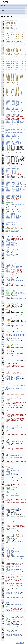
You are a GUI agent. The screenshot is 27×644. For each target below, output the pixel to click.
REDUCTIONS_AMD (10, 219)
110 (2, 144)
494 (2, 600)
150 (2, 187)
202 (2, 241)
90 (2, 115)
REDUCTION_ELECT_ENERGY (12, 106)
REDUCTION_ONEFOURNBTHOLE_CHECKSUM (15, 189)
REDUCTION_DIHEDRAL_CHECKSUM (14, 183)
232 (2, 275)
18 (2, 33)
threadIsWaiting (12, 273)
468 (2, 566)
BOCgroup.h (13, 29)
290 (2, 345)
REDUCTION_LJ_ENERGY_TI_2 (13, 138)
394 (2, 480)
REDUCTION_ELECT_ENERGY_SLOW (14, 109)
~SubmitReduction (15, 458)
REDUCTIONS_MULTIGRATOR (12, 222)
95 (2, 122)
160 (2, 198)
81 (2, 106)
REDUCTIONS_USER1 (10, 220)
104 (2, 138)
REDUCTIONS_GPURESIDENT (12, 223)
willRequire (19, 378)
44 (2, 72)
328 (2, 399)
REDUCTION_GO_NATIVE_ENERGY (13, 144)
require (7, 338)
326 (2, 397)
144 (2, 180)
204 (2, 242)
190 (2, 228)
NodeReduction (12, 549)
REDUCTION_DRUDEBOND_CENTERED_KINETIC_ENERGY (15, 133)
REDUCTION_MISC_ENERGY (12, 141)
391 (2, 477)
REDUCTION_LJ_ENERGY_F (12, 135)
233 (2, 277)
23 (2, 41)
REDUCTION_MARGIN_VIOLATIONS (14, 196)
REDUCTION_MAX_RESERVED (12, 200)
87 (2, 112)
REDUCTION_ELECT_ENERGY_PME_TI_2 (15, 114)
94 (2, 121)
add (10, 442)
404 (2, 491)
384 (2, 471)
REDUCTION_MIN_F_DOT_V (12, 172)
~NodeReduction (10, 553)
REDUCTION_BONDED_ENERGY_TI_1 (14, 103)
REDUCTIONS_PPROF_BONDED (12, 215)
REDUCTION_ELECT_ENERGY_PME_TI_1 (15, 113)
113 (2, 146)
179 (2, 218)
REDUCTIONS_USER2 (10, 221)
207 (2, 245)
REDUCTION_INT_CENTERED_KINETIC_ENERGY (15, 127)
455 (2, 551)
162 (2, 200)
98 (2, 129)
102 (2, 136)
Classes (14, 11)
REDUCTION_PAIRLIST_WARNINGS (14, 197)
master (16, 474)
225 (2, 265)
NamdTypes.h (14, 28)
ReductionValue (12, 528)
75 (2, 101)
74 (2, 100)
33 (2, 53)
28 (2, 49)
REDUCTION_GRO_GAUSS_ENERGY (13, 143)
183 (2, 222)
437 (2, 531)
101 (2, 135)
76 (2, 102)
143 (2, 179)
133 (2, 169)
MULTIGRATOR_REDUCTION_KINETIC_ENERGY (15, 204)
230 (2, 271)
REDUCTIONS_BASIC (10, 214)
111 (2, 145)
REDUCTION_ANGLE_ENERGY (12, 100)
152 (2, 189)
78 (2, 104)
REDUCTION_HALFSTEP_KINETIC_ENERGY (15, 121)
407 (2, 496)
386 (2, 472)
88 (2, 113)
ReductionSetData (13, 241)
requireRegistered (13, 271)
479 (2, 583)
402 (2, 489)
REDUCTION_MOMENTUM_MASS (12, 169)
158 (2, 196)
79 (2, 105)
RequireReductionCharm (14, 236)
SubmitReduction (12, 232)
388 (2, 474)
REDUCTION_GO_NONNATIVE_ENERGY (14, 145)
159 (2, 197)
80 (2, 106)
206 (2, 244)
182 (2, 221)
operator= (13, 539)
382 (2, 468)
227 (2, 267)
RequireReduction (13, 235)
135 (2, 171)
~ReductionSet (10, 280)
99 (2, 132)
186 (2, 225)
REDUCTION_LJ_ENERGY (11, 134)
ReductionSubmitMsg (13, 231)
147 (2, 183)
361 (2, 442)
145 (2, 181)
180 (2, 219)
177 (2, 216)
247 (2, 293)
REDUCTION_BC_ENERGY (11, 140)
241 (2, 287)
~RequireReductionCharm (12, 520)
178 (2, 217)
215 (2, 255)
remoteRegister (9, 383)
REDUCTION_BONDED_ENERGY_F (13, 102)
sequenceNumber (12, 242)
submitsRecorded (12, 243)
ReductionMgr (12, 287)
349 (2, 428)
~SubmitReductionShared (12, 593)
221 (2, 261)
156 (2, 194)
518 (2, 634)
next (17, 245)
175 (2, 214)
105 (2, 139)
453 (2, 549)
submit (15, 456)
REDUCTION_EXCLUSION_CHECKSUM (14, 191)
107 (2, 141)
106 (2, 140)
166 (2, 203)
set (6, 622)
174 (2, 214)
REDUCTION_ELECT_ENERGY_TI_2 (14, 108)
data (12, 244)
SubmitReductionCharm (14, 233)
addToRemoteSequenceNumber (16, 281)
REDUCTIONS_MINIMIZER (12, 214)
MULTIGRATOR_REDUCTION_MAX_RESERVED (16, 209)
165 (2, 202)
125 (2, 160)
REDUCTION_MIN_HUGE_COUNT (13, 174)
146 (2, 182)
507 (2, 620)
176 (2, 215)
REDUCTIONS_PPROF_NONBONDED (13, 216)
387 (2, 473)
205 (2, 243)
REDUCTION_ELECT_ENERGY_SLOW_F (14, 110)
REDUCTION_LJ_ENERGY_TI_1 (13, 137)
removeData (19, 269)
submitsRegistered (13, 265)
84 (2, 109)
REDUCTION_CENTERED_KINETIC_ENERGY (15, 122)
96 (2, 123)
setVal (11, 556)
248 (2, 294)
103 (2, 137)
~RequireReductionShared (12, 634)
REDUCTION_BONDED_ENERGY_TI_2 (14, 104)
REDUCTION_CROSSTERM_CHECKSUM (14, 188)
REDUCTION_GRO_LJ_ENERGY (12, 142)
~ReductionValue (11, 534)
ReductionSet (12, 261)
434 (2, 528)
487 (2, 593)
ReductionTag (9, 201)
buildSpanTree (12, 353)
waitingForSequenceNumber (15, 275)
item (12, 410)
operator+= (13, 535)
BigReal (8, 244)
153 (2, 190)
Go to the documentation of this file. (9, 20)
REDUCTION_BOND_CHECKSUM (12, 181)
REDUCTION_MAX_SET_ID (12, 225)
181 (2, 220)
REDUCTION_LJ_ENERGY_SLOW (13, 139)
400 (2, 487)
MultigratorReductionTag (12, 210)
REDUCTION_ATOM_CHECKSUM (12, 179)
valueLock (16, 531)
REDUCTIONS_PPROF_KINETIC (13, 218)
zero (10, 554)
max (10, 428)
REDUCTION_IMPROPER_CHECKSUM (14, 184)
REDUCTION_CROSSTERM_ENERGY (13, 120)
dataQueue (19, 267)
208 (2, 246)
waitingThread (15, 277)
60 (2, 87)
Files (14, 13)
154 (2, 191)
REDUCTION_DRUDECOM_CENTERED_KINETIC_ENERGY (15, 130)
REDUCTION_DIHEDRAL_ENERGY (13, 105)
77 (2, 103)
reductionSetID (12, 263)
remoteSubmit (8, 389)
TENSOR (8, 146)
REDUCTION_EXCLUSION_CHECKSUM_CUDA (15, 194)
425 (2, 516)
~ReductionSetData (11, 255)
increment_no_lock (14, 541)
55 (2, 82)
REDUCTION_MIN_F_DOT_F (12, 171)
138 (2, 174)
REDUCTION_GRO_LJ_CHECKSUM (13, 190)
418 (2, 509)
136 (2, 172)
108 (2, 142)
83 (2, 108)
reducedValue (14, 530)
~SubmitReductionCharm (12, 480)
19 (2, 35)
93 (2, 120)
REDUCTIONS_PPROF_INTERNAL (13, 217)
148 (2, 184)
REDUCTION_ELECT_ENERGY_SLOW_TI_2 (15, 112)
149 (2, 185)
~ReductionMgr (10, 351)
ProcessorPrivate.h (16, 30)
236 (2, 281)
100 (2, 134)
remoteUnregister (9, 386)
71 (2, 97)
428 (2, 520)
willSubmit (18, 377)
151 (2, 188)
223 (2, 263)
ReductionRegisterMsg (14, 230)
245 (2, 291)
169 (2, 209)
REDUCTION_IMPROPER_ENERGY (13, 115)
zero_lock (12, 555)
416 (2, 506)
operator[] (18, 558)
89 (2, 114)
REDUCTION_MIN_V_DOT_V (12, 173)
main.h (12, 27)
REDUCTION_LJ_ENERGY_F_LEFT (13, 136)
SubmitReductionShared (14, 234)
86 (2, 111)
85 (2, 110)
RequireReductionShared (14, 237)
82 (2, 107)
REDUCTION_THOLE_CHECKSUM (13, 185)
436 (2, 530)
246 (2, 292)
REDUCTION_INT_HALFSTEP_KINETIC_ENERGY (15, 124)
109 (2, 143)
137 (2, 173)
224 (2, 264)
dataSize (11, 266)
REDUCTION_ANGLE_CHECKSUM (13, 182)
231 (2, 273)
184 (2, 223)
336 (2, 410)
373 (2, 458)
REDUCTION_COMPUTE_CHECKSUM (13, 180)
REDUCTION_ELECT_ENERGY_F (13, 106)
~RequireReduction (15, 496)
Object (7, 346)
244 (2, 290)
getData (18, 268)
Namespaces (14, 8)
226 (2, 266)
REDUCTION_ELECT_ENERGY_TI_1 (14, 107)
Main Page (3, 5)
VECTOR (8, 160)
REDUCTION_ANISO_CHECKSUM (13, 187)
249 (2, 295)
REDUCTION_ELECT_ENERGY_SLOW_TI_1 (15, 111)
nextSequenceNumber (13, 264)
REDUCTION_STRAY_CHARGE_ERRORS (14, 198)
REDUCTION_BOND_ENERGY (12, 101)
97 (2, 126)
